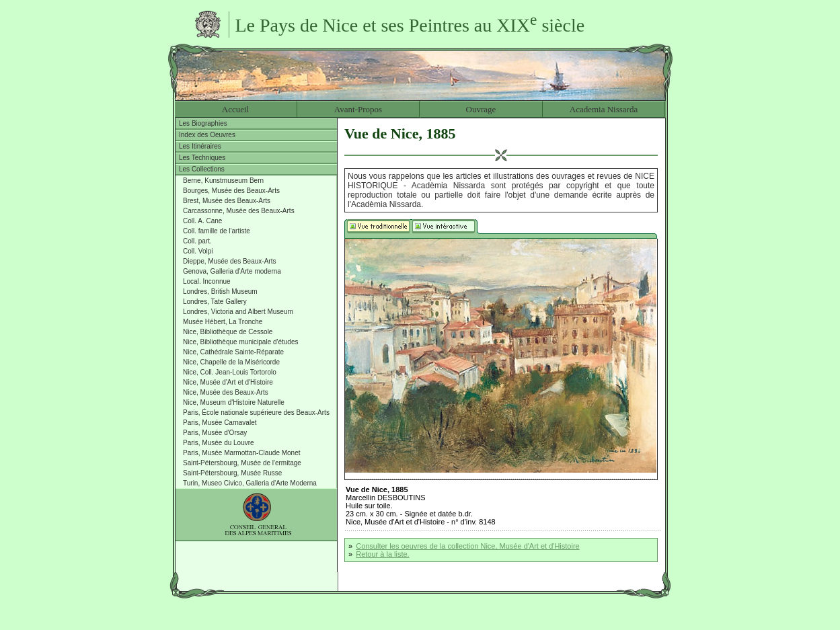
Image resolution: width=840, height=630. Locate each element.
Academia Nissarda (604, 109)
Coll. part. (197, 241)
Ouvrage (481, 109)
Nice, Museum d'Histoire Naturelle (234, 402)
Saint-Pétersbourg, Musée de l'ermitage (242, 463)
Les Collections (202, 169)
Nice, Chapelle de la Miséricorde (231, 362)
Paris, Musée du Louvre (219, 443)
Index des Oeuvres (207, 135)
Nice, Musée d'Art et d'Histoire (228, 382)
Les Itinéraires (200, 146)
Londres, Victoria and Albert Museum (238, 312)
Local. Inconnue (207, 281)
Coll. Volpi (198, 251)
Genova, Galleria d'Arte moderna (232, 271)
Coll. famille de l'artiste (217, 231)
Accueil (235, 109)
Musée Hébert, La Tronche (223, 322)
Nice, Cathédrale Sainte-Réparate (233, 352)
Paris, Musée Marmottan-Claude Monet (242, 453)
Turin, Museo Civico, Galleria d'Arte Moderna (250, 483)
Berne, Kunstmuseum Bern (223, 181)
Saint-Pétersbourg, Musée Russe (232, 473)
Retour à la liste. (382, 554)
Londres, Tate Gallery (215, 302)
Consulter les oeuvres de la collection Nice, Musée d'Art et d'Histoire (468, 546)
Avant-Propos (358, 109)
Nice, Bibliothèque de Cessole (228, 332)
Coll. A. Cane (202, 221)
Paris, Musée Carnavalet (220, 423)
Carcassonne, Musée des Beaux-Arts (239, 211)
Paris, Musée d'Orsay (215, 433)
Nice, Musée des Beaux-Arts (226, 392)
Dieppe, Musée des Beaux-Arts (229, 261)
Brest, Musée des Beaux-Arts (227, 201)
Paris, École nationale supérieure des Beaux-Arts (256, 412)
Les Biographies (203, 123)
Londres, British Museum (220, 291)
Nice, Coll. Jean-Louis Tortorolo (230, 372)
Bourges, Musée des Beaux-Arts (231, 191)
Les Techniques (202, 158)
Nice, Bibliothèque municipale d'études (240, 342)
